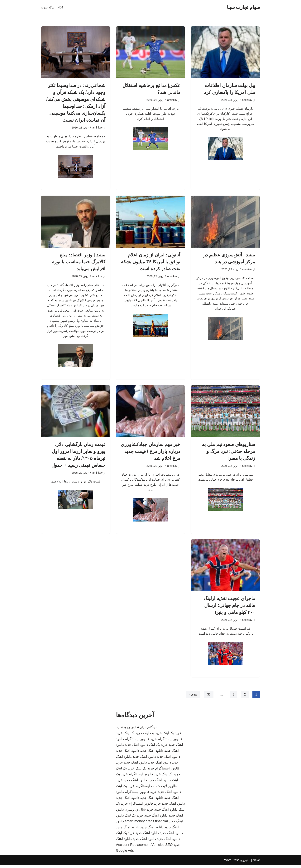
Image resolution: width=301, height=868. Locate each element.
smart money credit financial (146, 824)
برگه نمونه (48, 7)
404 (61, 7)
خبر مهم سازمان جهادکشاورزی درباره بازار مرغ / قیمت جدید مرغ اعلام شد (150, 453)
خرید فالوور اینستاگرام (141, 742)
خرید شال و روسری (139, 812)
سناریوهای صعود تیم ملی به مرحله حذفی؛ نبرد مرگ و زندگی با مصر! (229, 453)
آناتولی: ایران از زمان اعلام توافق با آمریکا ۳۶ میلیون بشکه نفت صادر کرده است (151, 262)
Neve (256, 863)
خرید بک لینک (172, 736)
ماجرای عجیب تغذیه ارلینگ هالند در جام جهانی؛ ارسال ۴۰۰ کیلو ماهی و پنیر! (229, 608)
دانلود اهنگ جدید (136, 748)
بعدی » (193, 698)
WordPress (232, 863)
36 (209, 698)
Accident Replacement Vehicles (140, 848)
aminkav (247, 100)
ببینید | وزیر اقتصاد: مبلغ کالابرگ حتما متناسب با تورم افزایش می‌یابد (78, 262)
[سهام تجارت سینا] (243, 7)
